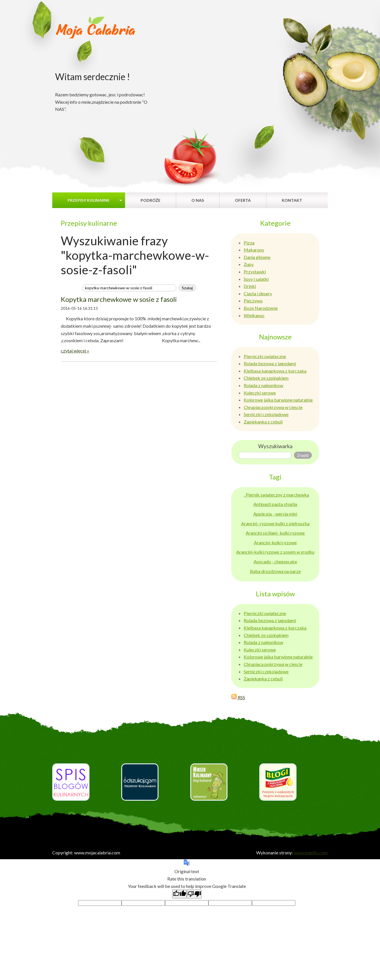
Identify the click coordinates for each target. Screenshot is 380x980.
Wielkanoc (254, 315)
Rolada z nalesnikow (263, 385)
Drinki (250, 286)
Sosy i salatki (256, 279)
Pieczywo (253, 301)
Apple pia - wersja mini (275, 514)
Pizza (249, 243)
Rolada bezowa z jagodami (270, 363)
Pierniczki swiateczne (265, 356)
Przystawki (255, 272)
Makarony (254, 250)
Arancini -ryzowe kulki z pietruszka (275, 523)
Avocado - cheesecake (275, 561)
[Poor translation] (194, 894)
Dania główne (257, 257)
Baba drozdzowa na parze (275, 571)
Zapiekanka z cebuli (263, 422)
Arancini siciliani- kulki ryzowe (275, 533)
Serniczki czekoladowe (266, 414)
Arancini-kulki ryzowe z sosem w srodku (275, 552)
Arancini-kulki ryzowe (275, 542)
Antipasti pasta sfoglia (275, 504)
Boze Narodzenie (261, 308)
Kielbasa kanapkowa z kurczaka (275, 371)
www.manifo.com (311, 853)
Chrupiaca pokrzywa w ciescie (273, 407)
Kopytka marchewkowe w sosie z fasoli (119, 299)
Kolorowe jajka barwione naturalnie (278, 400)
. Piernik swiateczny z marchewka (276, 495)
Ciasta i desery (258, 293)
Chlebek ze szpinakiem (266, 378)
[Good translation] (179, 894)
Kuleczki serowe (260, 393)
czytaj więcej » (75, 351)
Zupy (249, 264)
